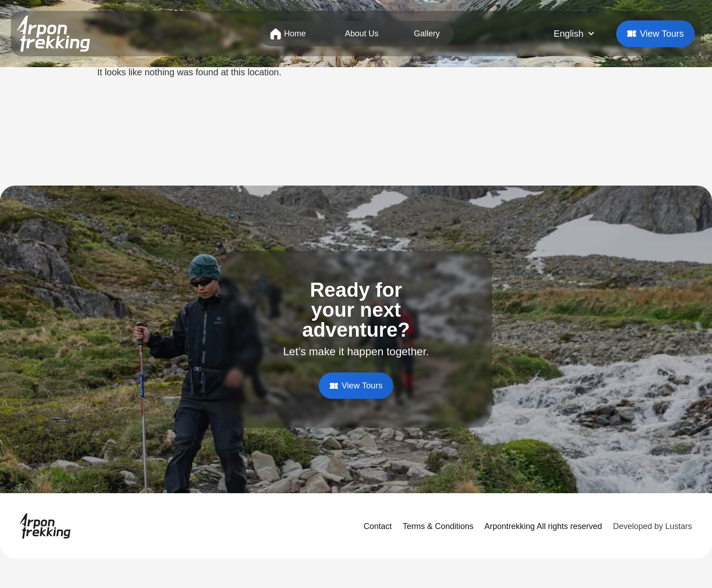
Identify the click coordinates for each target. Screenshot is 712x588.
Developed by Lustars (653, 527)
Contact (378, 527)
